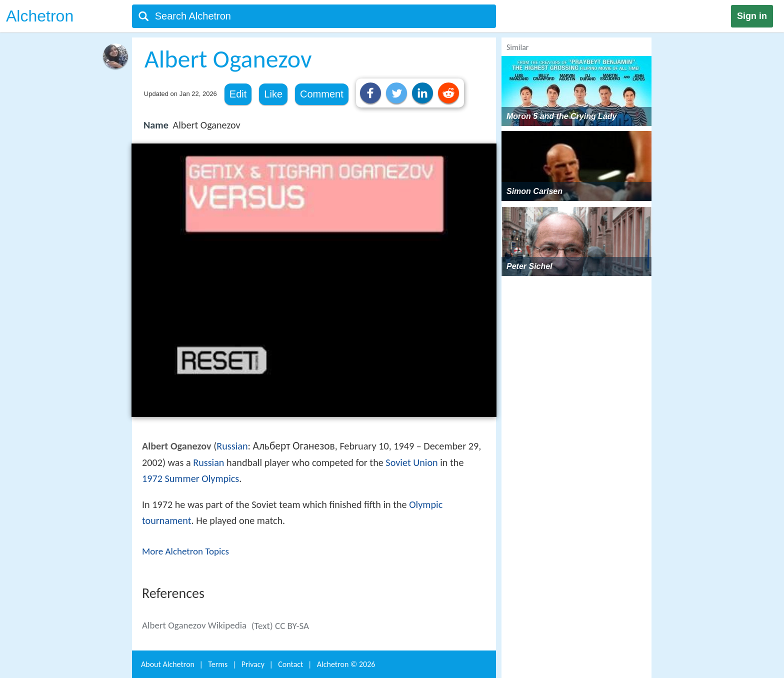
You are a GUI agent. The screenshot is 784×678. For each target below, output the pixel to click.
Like (273, 94)
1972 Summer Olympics (190, 478)
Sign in (752, 16)
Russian (232, 446)
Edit (238, 94)
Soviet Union (411, 462)
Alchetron (40, 16)
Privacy (253, 664)
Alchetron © (346, 664)
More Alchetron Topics (185, 551)
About (168, 664)
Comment (322, 94)
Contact (290, 664)
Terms (218, 664)
